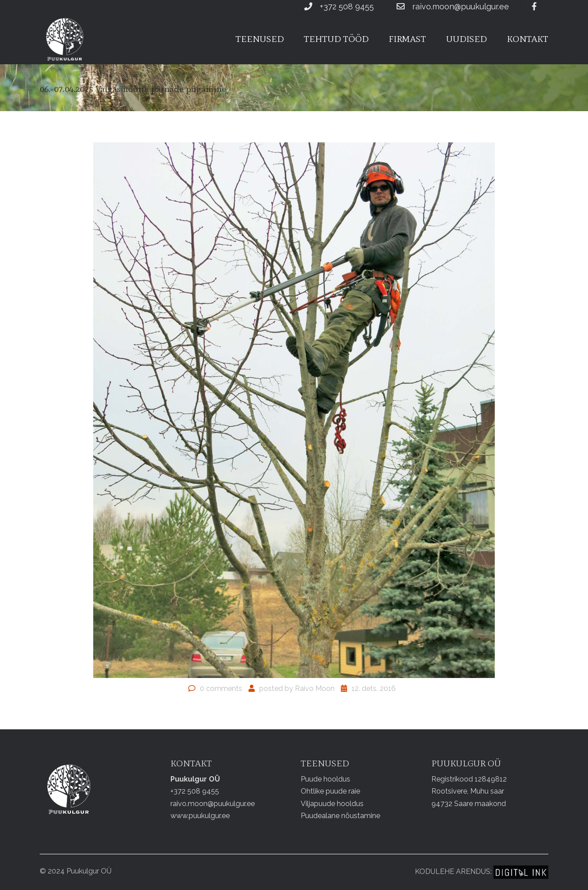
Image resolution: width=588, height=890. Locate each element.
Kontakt (528, 39)
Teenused (260, 39)
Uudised (466, 39)
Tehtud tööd (336, 39)
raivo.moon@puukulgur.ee (461, 6)
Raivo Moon (315, 688)
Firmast (407, 39)
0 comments (221, 688)
